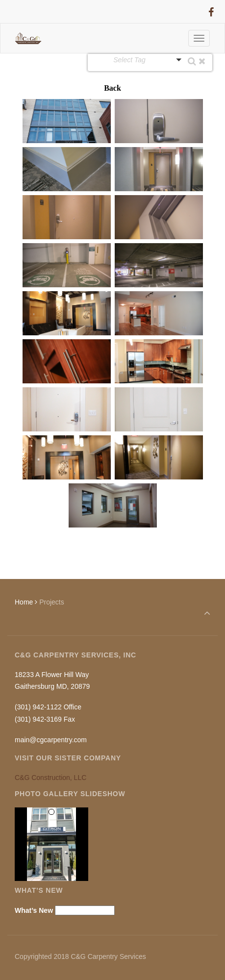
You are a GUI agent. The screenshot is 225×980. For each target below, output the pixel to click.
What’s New (34, 910)
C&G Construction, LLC (50, 778)
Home (24, 602)
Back (112, 88)
